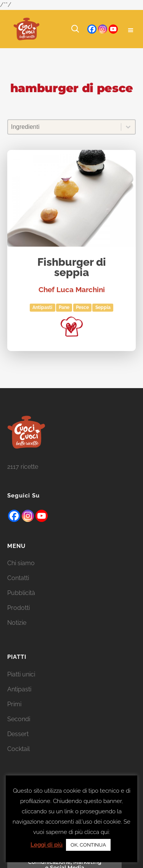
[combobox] (65, 127)
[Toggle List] (128, 127)
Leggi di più (47, 845)
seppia (103, 307)
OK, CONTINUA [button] (88, 845)
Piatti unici (21, 684)
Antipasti (42, 307)
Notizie (17, 633)
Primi (14, 714)
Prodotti (18, 618)
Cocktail (18, 759)
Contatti (18, 588)
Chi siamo (21, 573)
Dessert (18, 744)
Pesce (82, 307)
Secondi (19, 729)
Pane (64, 307)
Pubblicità (21, 603)
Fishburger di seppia (72, 268)
